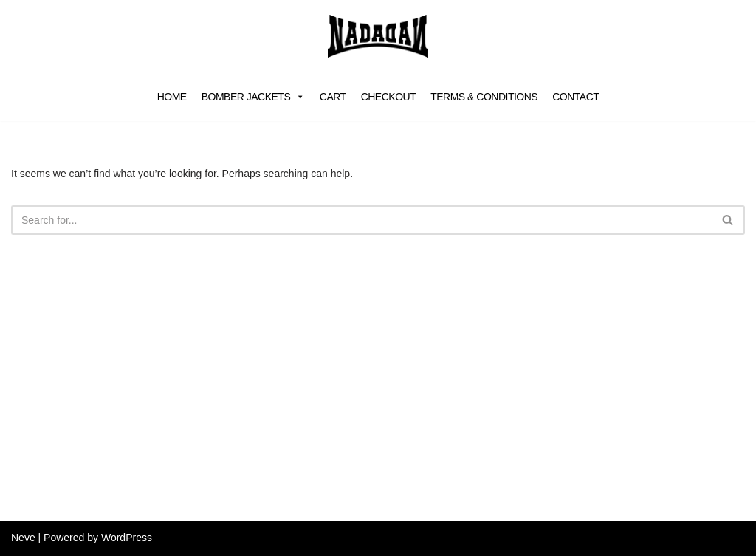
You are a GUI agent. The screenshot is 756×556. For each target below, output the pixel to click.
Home (172, 97)
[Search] (361, 220)
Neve (23, 538)
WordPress (127, 538)
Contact (575, 97)
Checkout (389, 97)
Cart (333, 97)
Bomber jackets (253, 97)
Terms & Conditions (484, 97)
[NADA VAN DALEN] (378, 37)
